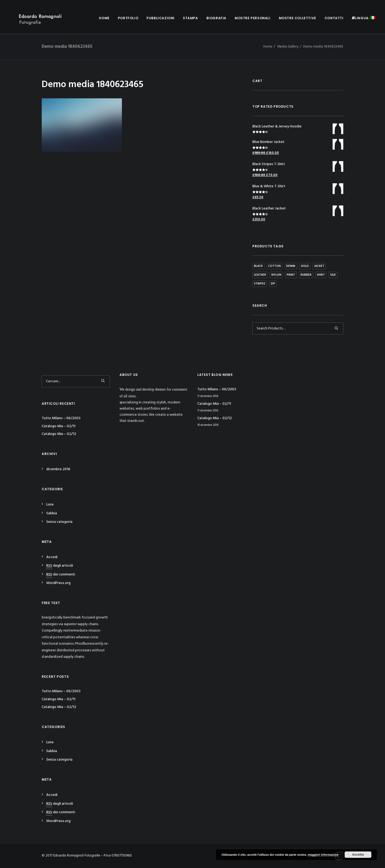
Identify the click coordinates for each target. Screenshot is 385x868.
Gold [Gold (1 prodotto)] (305, 266)
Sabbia (52, 513)
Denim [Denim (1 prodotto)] (291, 266)
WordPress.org (58, 583)
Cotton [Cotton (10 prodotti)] (274, 266)
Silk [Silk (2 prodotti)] (333, 275)
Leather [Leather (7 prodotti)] (260, 275)
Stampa (190, 18)
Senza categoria (59, 522)
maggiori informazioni (323, 855)
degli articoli (60, 566)
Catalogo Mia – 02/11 (59, 426)
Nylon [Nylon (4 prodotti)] (276, 275)
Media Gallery (288, 47)
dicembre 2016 (58, 469)
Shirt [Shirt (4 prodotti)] (321, 275)
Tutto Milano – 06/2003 (61, 418)
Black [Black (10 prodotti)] (258, 266)
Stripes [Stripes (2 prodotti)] (260, 284)
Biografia (216, 18)
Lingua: (364, 18)
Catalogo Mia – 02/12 (59, 434)
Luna (50, 505)
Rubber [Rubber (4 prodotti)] (306, 275)
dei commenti (61, 575)
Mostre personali (253, 18)
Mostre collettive (298, 18)
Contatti (334, 18)
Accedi (52, 557)
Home (104, 18)
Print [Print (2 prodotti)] (291, 275)
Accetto (358, 855)
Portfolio (128, 18)
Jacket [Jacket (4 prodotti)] (319, 266)
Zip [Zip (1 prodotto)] (273, 284)
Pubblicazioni (161, 18)
